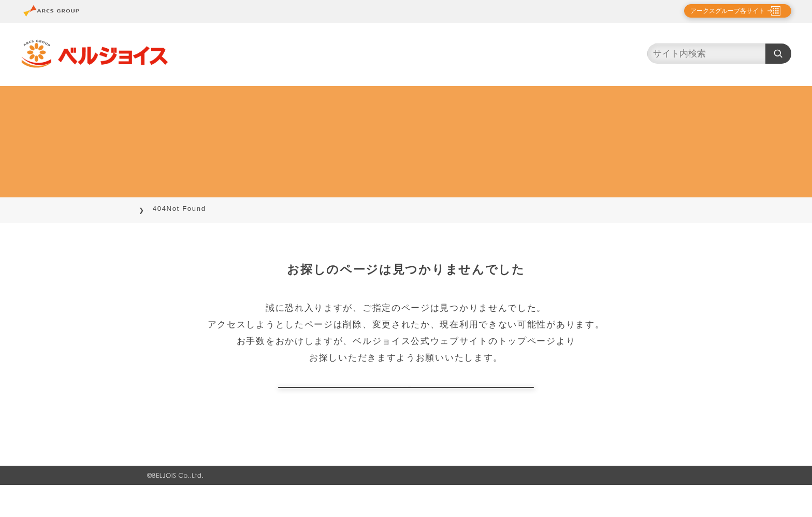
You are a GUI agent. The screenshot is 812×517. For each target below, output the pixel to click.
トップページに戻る (406, 403)
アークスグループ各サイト (719, 11)
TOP (155, 209)
